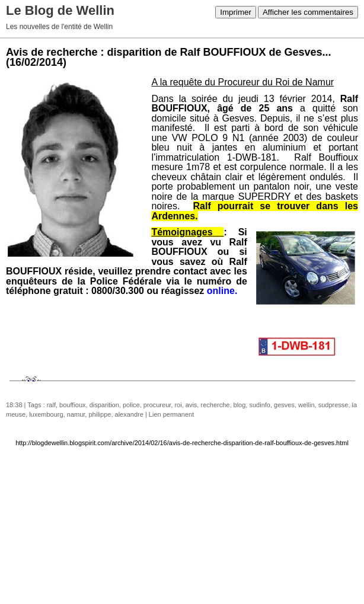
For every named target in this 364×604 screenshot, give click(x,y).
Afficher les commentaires (308, 12)
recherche (215, 405)
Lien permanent (171, 414)
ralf (51, 405)
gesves (284, 405)
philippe (100, 414)
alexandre (129, 414)
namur (76, 414)
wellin (306, 405)
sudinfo (259, 405)
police (131, 405)
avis (191, 405)
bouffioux (72, 405)
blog (240, 405)
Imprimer (236, 12)
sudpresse (333, 405)
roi (178, 405)
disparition (104, 405)
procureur (157, 405)
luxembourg (46, 414)
